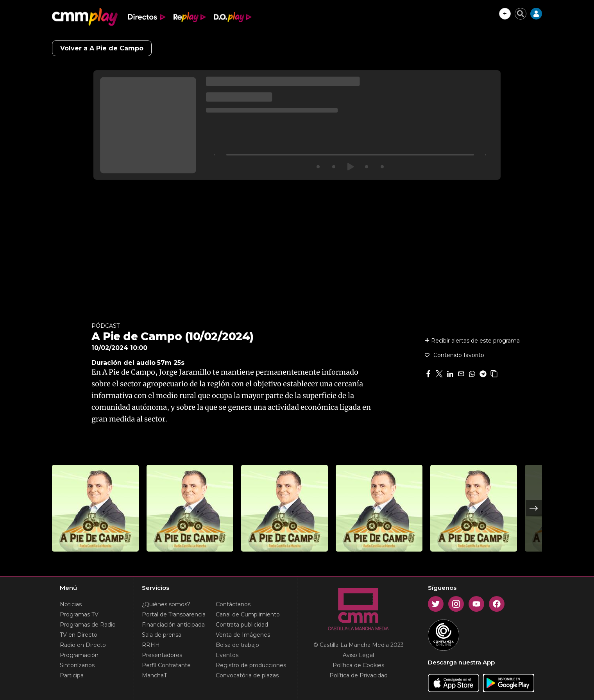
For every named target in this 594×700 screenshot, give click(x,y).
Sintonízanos (77, 665)
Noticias (71, 604)
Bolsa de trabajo (237, 645)
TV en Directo (79, 635)
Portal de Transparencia (174, 614)
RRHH (151, 645)
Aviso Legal (358, 655)
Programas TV (79, 614)
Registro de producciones (251, 665)
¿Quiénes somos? (166, 604)
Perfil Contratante (166, 665)
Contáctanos (233, 604)
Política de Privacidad (359, 675)
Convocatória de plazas (247, 675)
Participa (72, 675)
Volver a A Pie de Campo (102, 48)
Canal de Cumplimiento (248, 614)
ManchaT (154, 675)
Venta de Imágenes (243, 635)
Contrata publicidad (242, 625)
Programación (79, 655)
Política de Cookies (358, 665)
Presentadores (162, 655)
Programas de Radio (88, 625)
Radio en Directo (83, 645)
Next (534, 508)
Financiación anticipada (173, 625)
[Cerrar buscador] (521, 14)
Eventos (227, 655)
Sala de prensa (162, 635)
